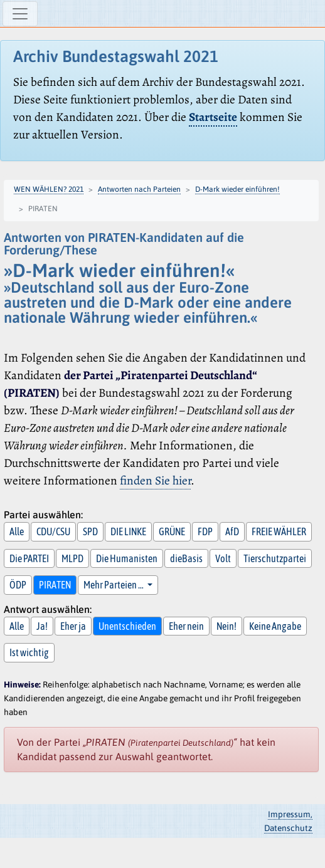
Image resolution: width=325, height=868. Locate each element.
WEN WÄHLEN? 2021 (49, 189)
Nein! (226, 626)
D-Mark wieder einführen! (237, 189)
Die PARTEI (29, 558)
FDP (205, 531)
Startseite (213, 117)
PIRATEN (55, 585)
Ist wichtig (29, 652)
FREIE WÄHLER (279, 531)
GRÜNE (172, 531)
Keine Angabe (275, 626)
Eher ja (73, 626)
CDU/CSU (53, 531)
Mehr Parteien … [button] (114, 585)
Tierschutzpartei (275, 558)
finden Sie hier (155, 480)
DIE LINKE (128, 531)
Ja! (42, 626)
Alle (17, 531)
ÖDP (18, 585)
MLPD (72, 558)
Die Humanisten (127, 558)
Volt (223, 558)
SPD (90, 531)
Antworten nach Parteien (139, 189)
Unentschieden (127, 626)
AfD (232, 531)
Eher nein (186, 626)
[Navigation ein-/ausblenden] (20, 14)
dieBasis (186, 558)
